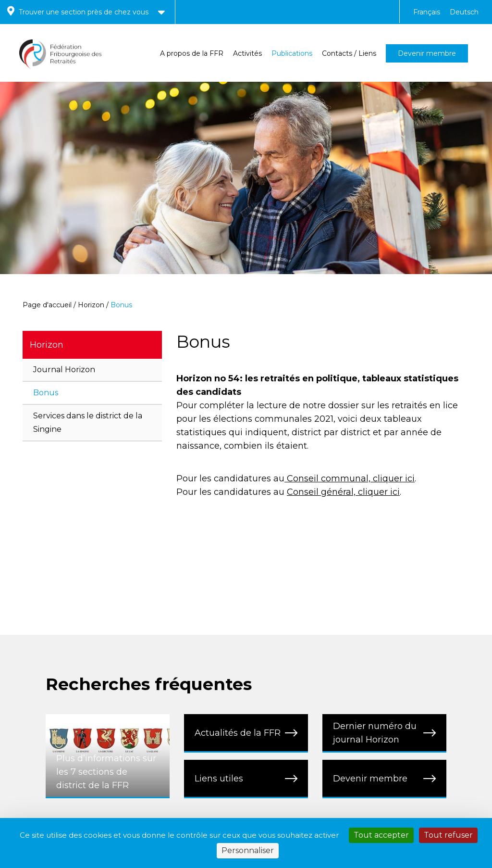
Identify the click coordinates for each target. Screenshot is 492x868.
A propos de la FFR (192, 53)
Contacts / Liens (349, 53)
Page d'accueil (47, 305)
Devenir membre (427, 53)
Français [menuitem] (427, 12)
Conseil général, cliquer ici (343, 492)
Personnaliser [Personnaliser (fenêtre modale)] (248, 850)
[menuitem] (427, 12)
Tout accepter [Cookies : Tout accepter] (381, 835)
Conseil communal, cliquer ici (350, 478)
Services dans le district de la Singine (88, 422)
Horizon (91, 305)
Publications (292, 53)
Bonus (46, 393)
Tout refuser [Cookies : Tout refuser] (448, 835)
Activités (247, 53)
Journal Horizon (64, 370)
